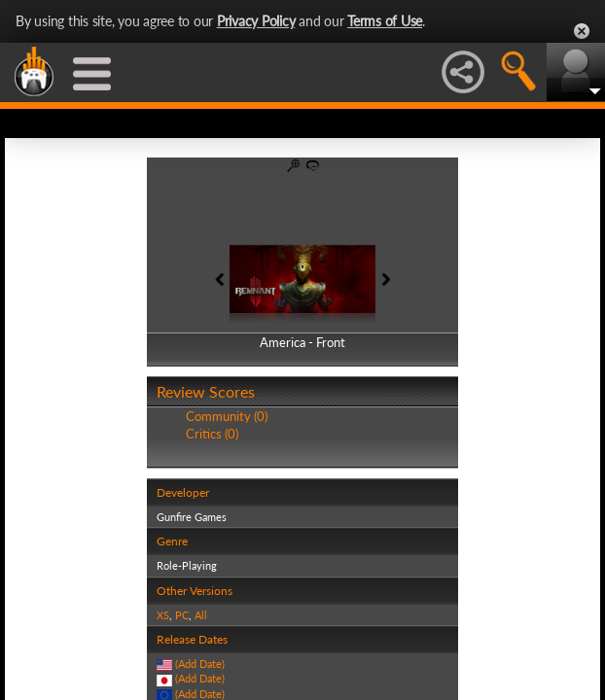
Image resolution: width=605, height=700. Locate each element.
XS (163, 615)
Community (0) (227, 416)
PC (182, 615)
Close (582, 31)
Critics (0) (212, 434)
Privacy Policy (256, 21)
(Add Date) (200, 664)
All (201, 615)
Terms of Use (385, 21)
